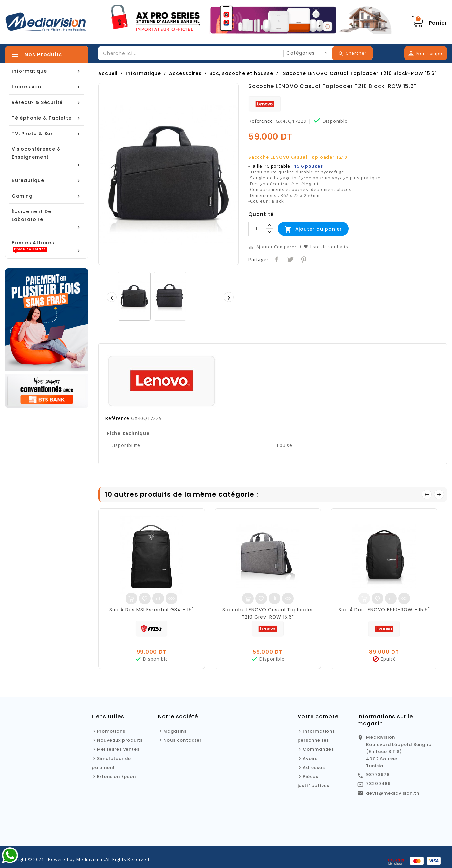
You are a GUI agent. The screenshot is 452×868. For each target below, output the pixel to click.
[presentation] (112, 297)
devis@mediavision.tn (393, 793)
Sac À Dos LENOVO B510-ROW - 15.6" (384, 610)
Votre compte (318, 716)
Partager (276, 259)
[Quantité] (256, 229)
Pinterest (303, 259)
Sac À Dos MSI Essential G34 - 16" (152, 610)
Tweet (290, 259)
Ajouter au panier (313, 229)
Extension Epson (116, 777)
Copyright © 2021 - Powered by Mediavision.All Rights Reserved (77, 859)
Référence (117, 418)
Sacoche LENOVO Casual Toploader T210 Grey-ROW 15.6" (268, 613)
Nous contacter (182, 740)
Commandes (318, 749)
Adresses (314, 767)
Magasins (175, 731)
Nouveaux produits (120, 740)
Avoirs (310, 758)
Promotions (111, 731)
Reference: (261, 121)
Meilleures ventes (118, 749)
